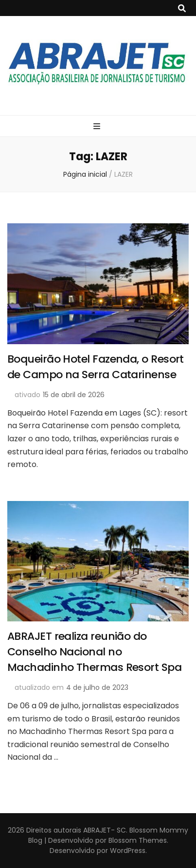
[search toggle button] (182, 8)
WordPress (128, 851)
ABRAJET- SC (105, 830)
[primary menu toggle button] (98, 126)
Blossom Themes (137, 840)
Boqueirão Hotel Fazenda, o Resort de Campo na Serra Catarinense (96, 367)
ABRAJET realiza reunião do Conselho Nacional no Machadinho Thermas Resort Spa (94, 652)
